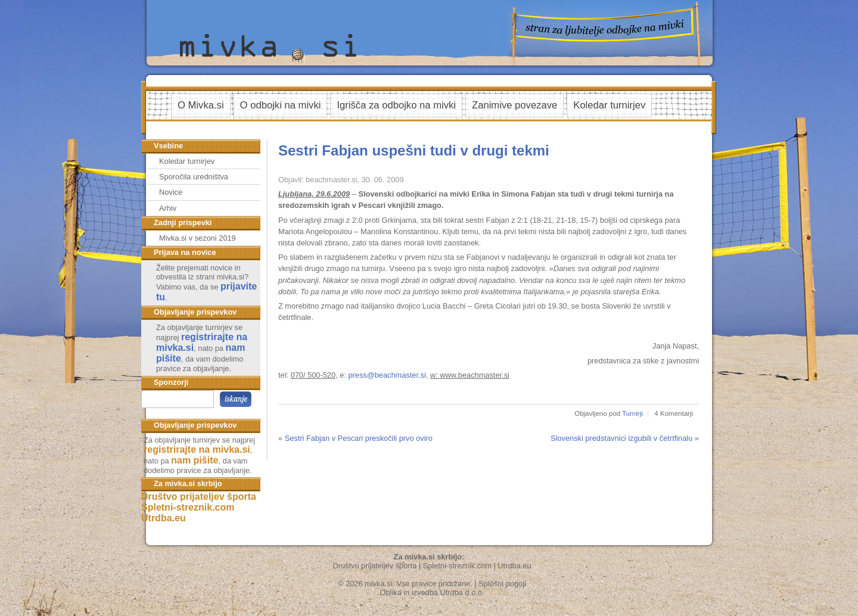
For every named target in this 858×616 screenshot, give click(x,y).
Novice (171, 192)
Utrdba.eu (164, 518)
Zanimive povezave (515, 105)
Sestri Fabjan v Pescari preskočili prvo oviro (359, 438)
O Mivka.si (201, 105)
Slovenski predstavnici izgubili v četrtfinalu (621, 438)
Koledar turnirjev (609, 105)
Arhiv (168, 208)
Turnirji (632, 413)
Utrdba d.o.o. (462, 592)
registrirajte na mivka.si (197, 449)
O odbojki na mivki (281, 105)
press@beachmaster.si (387, 375)
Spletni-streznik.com (188, 507)
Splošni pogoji (502, 584)
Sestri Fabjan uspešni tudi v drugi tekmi (414, 150)
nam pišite (195, 460)
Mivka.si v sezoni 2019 (198, 238)
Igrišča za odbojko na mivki (396, 105)
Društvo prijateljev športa (199, 497)
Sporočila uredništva (194, 177)
